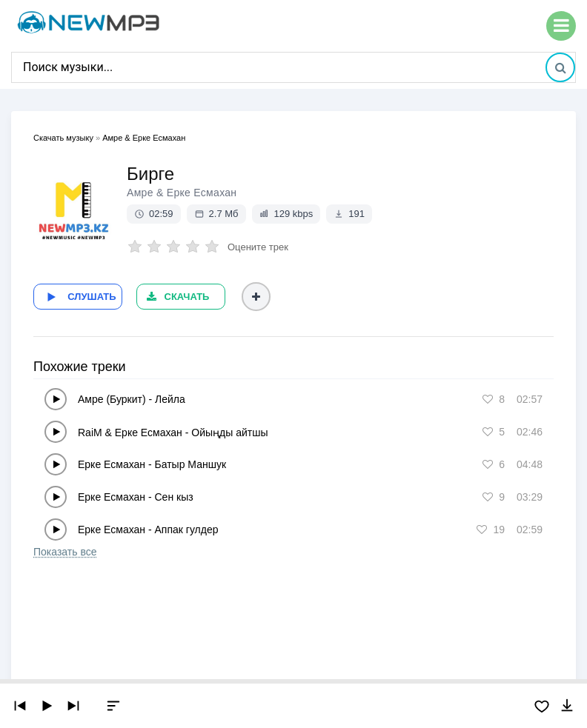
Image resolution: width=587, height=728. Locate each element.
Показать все (65, 550)
